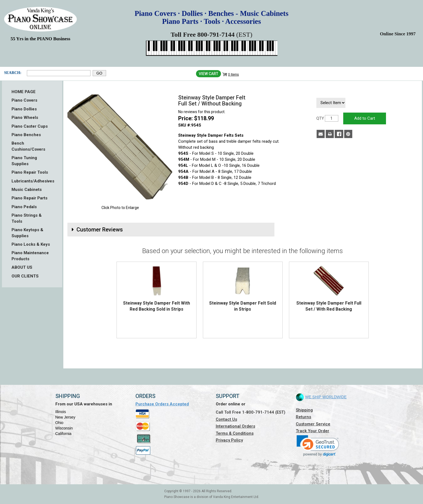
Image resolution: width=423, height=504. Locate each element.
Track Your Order (313, 431)
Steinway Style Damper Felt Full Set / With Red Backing (329, 306)
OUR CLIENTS (25, 276)
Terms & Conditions (235, 433)
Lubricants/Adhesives (32, 181)
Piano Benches (26, 135)
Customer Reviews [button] (100, 230)
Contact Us (226, 419)
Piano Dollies (24, 109)
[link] (318, 446)
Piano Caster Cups (30, 126)
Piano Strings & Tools (27, 218)
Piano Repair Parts (29, 198)
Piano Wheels (25, 118)
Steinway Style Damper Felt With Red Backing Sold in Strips (157, 306)
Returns (303, 417)
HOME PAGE (24, 92)
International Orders (235, 426)
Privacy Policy (229, 440)
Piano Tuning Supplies (24, 161)
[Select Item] (331, 103)
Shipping (304, 410)
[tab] (171, 230)
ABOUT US (22, 267)
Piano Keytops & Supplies (27, 233)
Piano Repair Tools (30, 172)
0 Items (233, 75)
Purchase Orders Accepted (162, 404)
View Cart (208, 74)
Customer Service (313, 424)
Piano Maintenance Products (30, 256)
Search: (13, 73)
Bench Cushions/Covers (28, 146)
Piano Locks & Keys (31, 244)
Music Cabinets (27, 190)
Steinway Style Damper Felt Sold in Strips (243, 306)
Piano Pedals (24, 207)
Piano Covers (24, 100)
